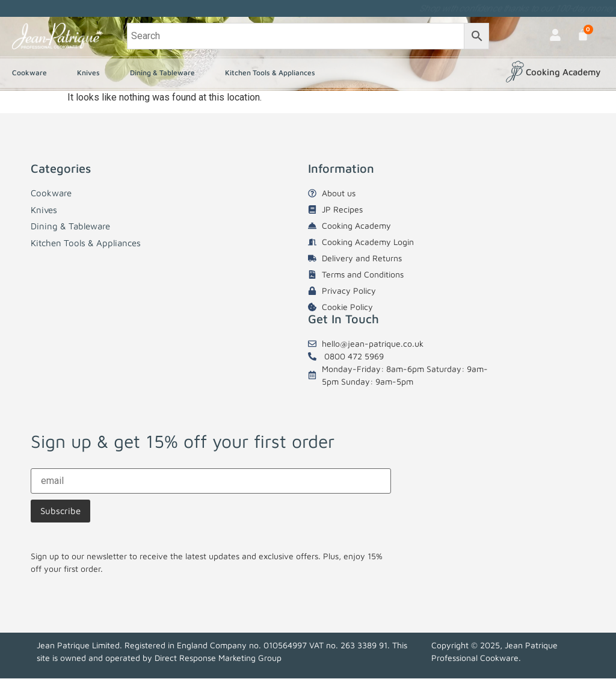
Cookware (32, 73)
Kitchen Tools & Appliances (273, 73)
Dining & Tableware (165, 73)
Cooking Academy (563, 72)
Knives (91, 73)
